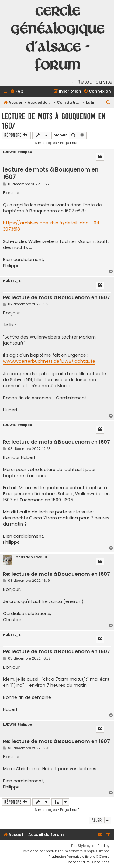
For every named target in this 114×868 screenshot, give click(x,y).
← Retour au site (92, 82)
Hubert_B (12, 281)
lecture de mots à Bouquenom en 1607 (54, 121)
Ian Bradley (100, 846)
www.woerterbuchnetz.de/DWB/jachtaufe (49, 361)
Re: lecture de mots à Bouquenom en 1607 (57, 298)
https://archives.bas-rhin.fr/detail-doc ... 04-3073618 (52, 226)
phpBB (51, 851)
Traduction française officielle (72, 857)
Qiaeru (104, 857)
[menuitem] (17, 92)
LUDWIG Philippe (18, 152)
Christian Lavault (31, 557)
